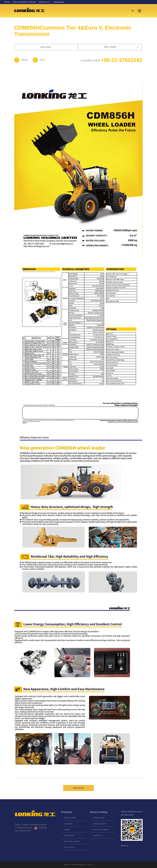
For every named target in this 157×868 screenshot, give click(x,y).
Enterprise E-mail (44, 2)
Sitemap (67, 865)
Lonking (25, 825)
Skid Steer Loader (72, 841)
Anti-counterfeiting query (78, 865)
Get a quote (46, 47)
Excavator (68, 824)
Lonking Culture (99, 824)
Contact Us (97, 835)
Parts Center (69, 847)
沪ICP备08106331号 (24, 828)
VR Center (7, 2)
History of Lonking (100, 830)
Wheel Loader (70, 818)
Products (67, 812)
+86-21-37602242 (122, 60)
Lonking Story (99, 818)
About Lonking (99, 812)
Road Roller (69, 835)
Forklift (67, 830)
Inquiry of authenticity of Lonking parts (24, 2)
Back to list (78, 788)
